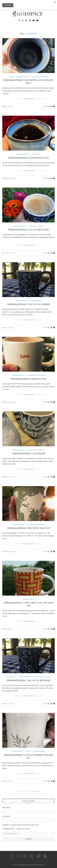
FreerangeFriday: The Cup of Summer (29, 304)
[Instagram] (26, 20)
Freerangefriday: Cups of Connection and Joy (29, 756)
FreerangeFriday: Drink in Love (29, 379)
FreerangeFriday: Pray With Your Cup (29, 528)
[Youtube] (34, 20)
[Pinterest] (30, 20)
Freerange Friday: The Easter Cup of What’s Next (28, 82)
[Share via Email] (54, 106)
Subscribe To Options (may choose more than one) (20, 825)
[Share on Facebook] (47, 106)
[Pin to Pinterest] (51, 106)
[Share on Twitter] (49, 106)
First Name (6, 807)
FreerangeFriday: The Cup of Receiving (28, 680)
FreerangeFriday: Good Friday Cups (29, 158)
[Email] (37, 20)
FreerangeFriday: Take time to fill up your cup (28, 604)
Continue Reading (29, 99)
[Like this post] (44, 106)
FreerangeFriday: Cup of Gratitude (28, 230)
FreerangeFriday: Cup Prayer (29, 453)
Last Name (6, 816)
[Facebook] (19, 20)
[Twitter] (23, 20)
